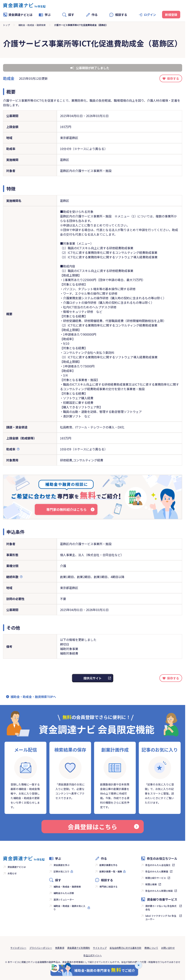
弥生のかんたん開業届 (157, 871)
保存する (173, 78)
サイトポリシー (18, 948)
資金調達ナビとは (18, 15)
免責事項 (60, 948)
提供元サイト (93, 678)
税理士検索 (151, 884)
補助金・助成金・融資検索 (32, 25)
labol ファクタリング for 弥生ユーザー (161, 917)
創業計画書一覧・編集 (111, 871)
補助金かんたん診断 (64, 893)
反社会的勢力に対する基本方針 (126, 948)
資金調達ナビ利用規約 (79, 948)
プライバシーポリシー (41, 948)
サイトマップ (100, 948)
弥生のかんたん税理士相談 (159, 891)
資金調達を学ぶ (62, 865)
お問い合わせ (168, 948)
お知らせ (12, 873)
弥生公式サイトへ (93, 955)
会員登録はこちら (103, 827)
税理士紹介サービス (156, 878)
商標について (151, 948)
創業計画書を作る (108, 865)
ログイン (150, 15)
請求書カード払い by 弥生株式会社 (161, 908)
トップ (6, 25)
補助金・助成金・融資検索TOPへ (33, 697)
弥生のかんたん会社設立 (158, 865)
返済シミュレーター (64, 899)
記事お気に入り (62, 871)
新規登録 (171, 15)
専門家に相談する (108, 887)
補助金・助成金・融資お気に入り (69, 908)
